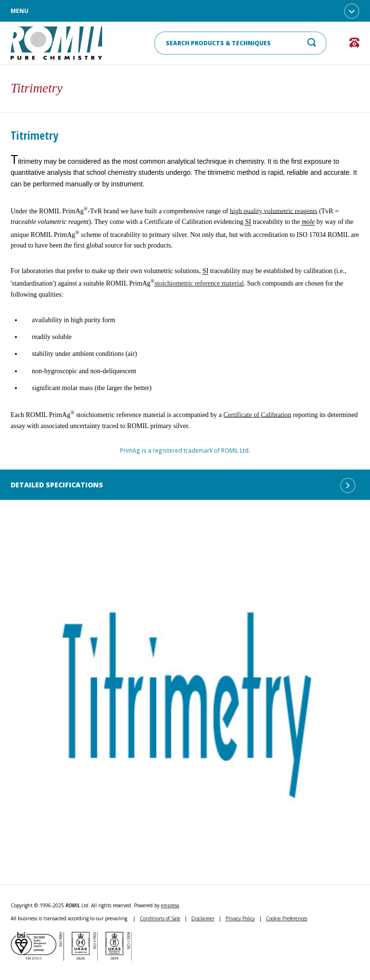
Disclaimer (203, 918)
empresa (170, 905)
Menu (185, 11)
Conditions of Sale (160, 918)
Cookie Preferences (287, 918)
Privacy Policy (240, 918)
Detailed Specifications (183, 485)
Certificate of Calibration (258, 414)
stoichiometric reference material (199, 283)
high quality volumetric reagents (274, 211)
